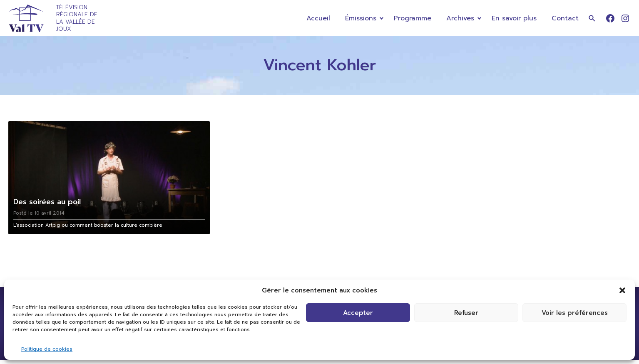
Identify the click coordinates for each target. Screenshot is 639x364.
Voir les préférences (575, 313)
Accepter (358, 313)
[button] (622, 290)
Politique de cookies (47, 349)
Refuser (466, 313)
